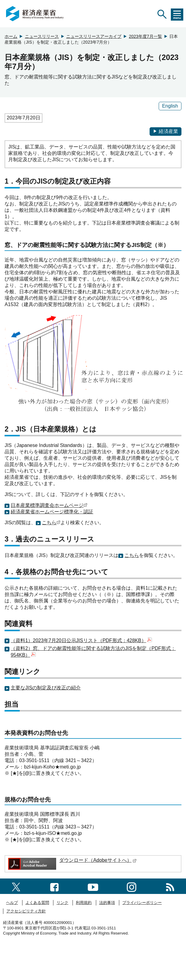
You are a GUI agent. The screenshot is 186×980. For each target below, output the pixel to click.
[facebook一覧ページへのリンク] (54, 886)
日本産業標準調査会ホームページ (47, 505)
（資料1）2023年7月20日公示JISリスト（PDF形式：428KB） (81, 640)
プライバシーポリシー (142, 903)
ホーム (11, 36)
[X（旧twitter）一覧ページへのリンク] (16, 886)
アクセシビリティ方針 (26, 911)
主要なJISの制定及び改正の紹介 (46, 688)
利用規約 (84, 903)
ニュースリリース (42, 36)
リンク (62, 903)
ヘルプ (12, 903)
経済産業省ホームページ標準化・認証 (52, 512)
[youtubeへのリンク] (93, 886)
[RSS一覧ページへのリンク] (170, 886)
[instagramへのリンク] (132, 886)
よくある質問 (37, 903)
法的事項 (107, 903)
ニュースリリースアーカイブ (94, 36)
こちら (49, 523)
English (170, 106)
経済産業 (166, 131)
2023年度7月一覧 (145, 36)
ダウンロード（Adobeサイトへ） (98, 860)
